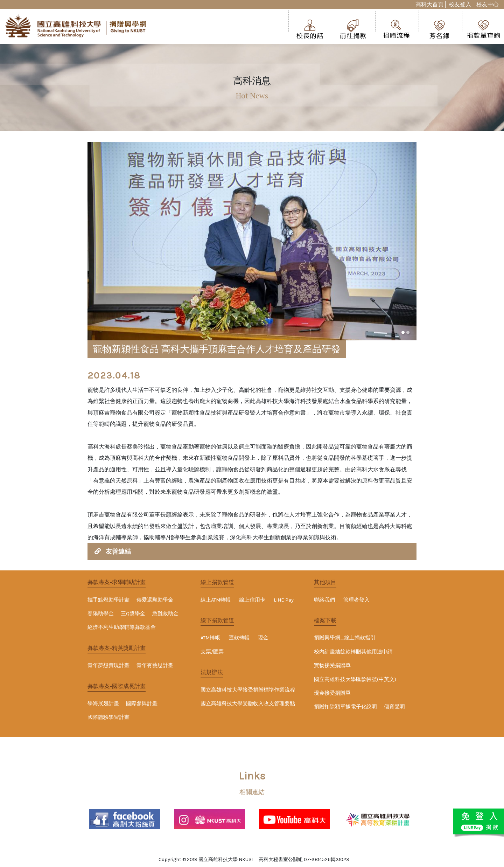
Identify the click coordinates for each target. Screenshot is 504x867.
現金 (263, 638)
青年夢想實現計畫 (108, 665)
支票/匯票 (212, 652)
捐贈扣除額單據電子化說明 (345, 707)
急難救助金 (165, 614)
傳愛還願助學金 (155, 600)
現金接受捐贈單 (332, 693)
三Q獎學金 (133, 614)
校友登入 (460, 4)
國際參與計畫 (142, 704)
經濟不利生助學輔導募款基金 (122, 627)
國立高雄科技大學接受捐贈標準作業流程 (248, 690)
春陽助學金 (101, 614)
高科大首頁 (429, 4)
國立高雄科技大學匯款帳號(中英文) (355, 679)
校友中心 (488, 4)
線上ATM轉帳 (216, 600)
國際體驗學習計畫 (108, 717)
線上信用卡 (252, 600)
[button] (403, 332)
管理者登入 (356, 600)
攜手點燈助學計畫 (108, 600)
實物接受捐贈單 (332, 665)
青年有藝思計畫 (155, 665)
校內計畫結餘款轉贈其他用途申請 (353, 652)
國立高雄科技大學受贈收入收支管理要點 (248, 704)
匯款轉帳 (239, 638)
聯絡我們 (324, 600)
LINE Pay (284, 600)
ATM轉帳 (210, 638)
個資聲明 (394, 707)
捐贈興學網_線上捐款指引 (345, 638)
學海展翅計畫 (103, 704)
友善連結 (118, 552)
